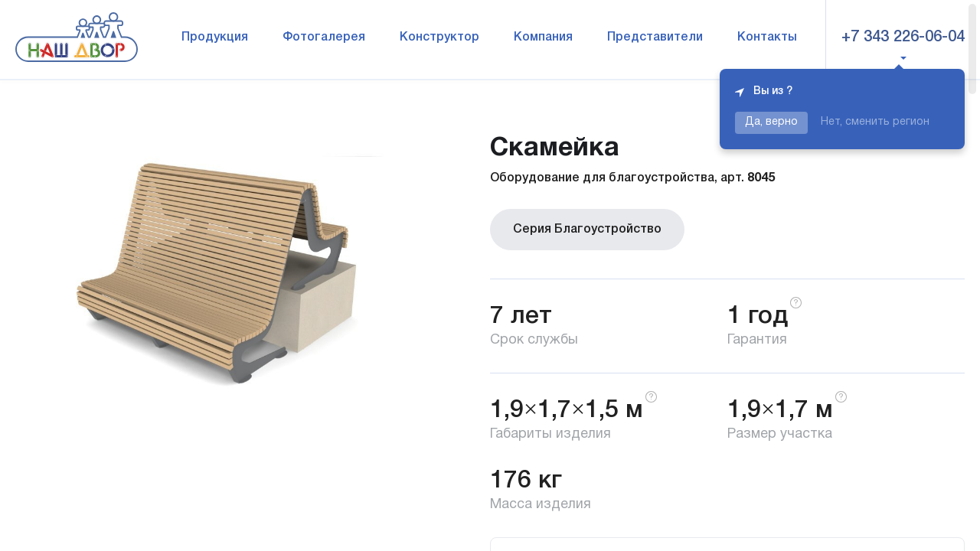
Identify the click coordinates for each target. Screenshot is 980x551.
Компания (543, 37)
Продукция (215, 37)
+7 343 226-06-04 (903, 37)
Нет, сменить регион (875, 122)
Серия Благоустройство (587, 230)
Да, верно (771, 122)
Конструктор (439, 37)
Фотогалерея (324, 37)
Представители (655, 37)
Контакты (767, 37)
